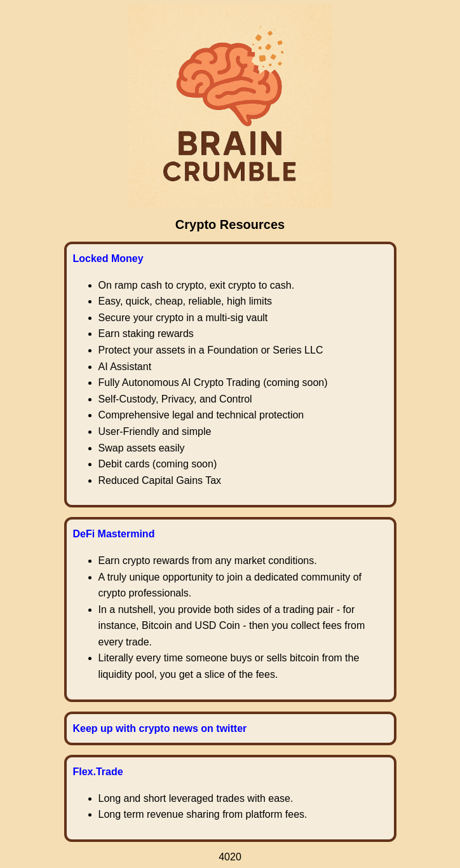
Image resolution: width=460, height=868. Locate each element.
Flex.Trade (98, 772)
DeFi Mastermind (114, 534)
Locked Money (108, 258)
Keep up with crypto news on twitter (160, 728)
